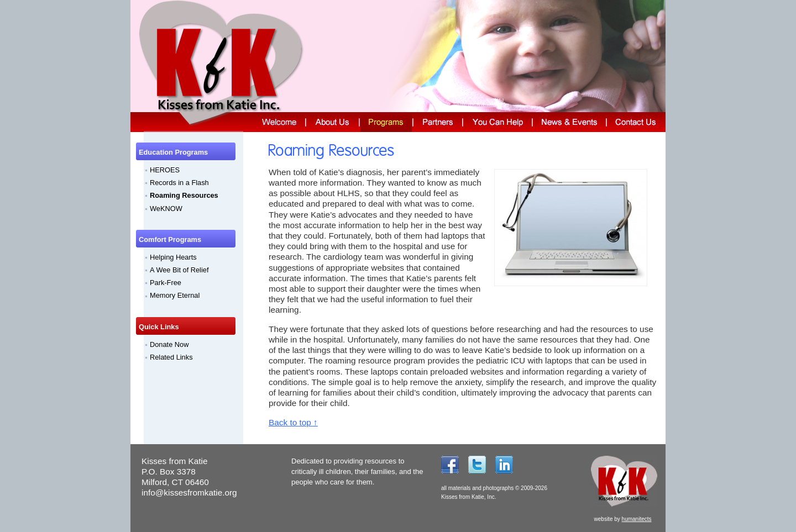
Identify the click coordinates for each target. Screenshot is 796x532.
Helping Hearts (173, 257)
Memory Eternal (175, 295)
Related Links (171, 357)
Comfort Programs (170, 239)
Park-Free (166, 283)
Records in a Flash (179, 183)
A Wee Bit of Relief (179, 270)
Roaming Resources (184, 195)
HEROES (165, 170)
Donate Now (169, 344)
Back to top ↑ (293, 422)
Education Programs (173, 152)
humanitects (637, 519)
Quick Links (159, 327)
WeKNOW (166, 209)
